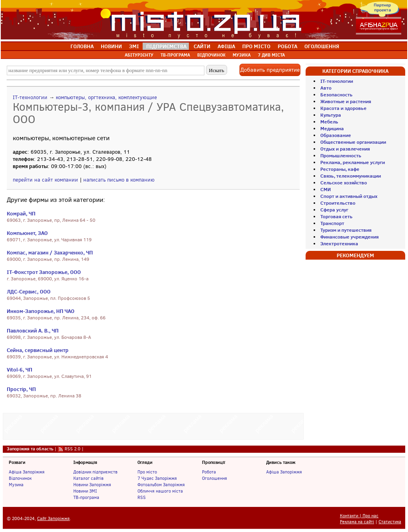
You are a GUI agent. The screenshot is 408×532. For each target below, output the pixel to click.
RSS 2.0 (73, 449)
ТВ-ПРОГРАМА (175, 55)
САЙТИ (202, 46)
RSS (142, 497)
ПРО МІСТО (256, 46)
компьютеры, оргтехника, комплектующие (106, 97)
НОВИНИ (111, 46)
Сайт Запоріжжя (53, 519)
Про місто (147, 472)
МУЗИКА (242, 55)
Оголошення (215, 478)
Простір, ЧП (21, 389)
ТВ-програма (86, 497)
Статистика (390, 522)
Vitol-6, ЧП (20, 370)
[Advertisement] (153, 425)
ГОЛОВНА (82, 46)
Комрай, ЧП (21, 213)
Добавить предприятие (270, 70)
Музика (16, 485)
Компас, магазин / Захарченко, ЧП (50, 252)
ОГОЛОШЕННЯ (322, 46)
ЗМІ (134, 46)
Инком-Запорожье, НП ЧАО (41, 311)
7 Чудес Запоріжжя (157, 478)
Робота (209, 472)
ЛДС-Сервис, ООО (29, 291)
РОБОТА (287, 46)
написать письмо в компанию (119, 180)
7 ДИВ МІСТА (271, 55)
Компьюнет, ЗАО (27, 233)
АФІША (226, 46)
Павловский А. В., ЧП (33, 331)
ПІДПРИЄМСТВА (166, 46)
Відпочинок (20, 478)
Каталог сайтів (88, 478)
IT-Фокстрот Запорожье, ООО (44, 272)
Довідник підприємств (95, 472)
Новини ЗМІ (85, 491)
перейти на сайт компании (45, 180)
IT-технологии (30, 97)
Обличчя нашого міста (160, 491)
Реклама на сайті (357, 522)
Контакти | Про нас (359, 516)
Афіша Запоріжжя (27, 472)
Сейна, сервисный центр (38, 350)
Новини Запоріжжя (92, 485)
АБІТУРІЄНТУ (139, 55)
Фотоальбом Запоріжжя (161, 485)
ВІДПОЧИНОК (211, 55)
